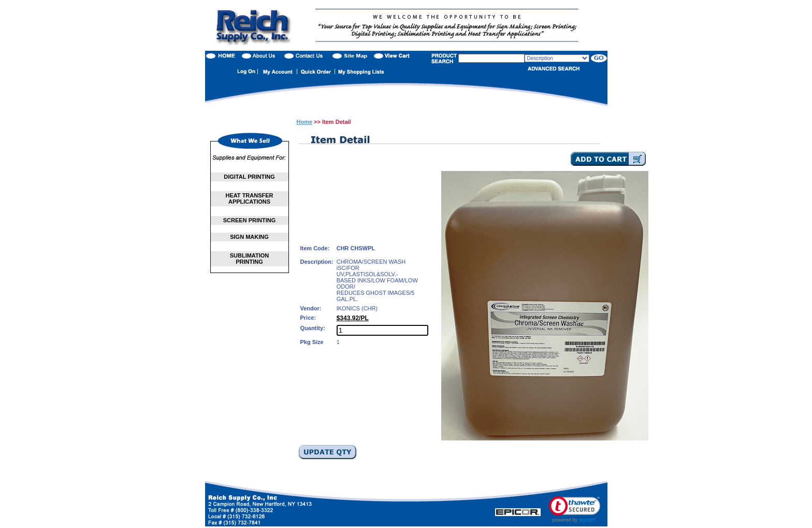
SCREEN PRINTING (249, 220)
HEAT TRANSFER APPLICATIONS (249, 198)
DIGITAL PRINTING (249, 177)
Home (305, 122)
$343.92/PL (353, 318)
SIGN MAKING (249, 237)
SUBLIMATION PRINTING (250, 259)
